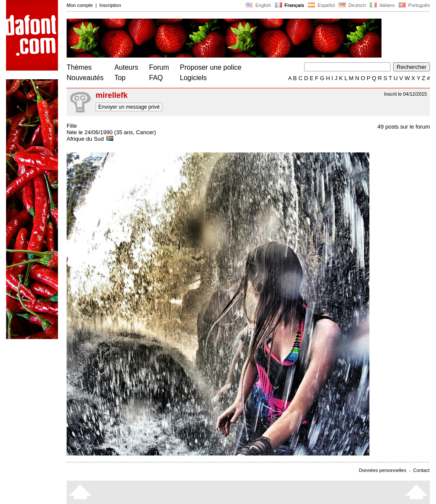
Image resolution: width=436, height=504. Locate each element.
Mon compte (80, 5)
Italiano (382, 5)
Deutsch (352, 5)
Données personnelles (383, 470)
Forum (159, 67)
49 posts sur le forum (404, 127)
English (258, 5)
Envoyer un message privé (129, 107)
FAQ (156, 78)
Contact (421, 470)
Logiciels (193, 78)
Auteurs (126, 67)
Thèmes (79, 67)
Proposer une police (211, 67)
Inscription (110, 5)
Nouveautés (85, 78)
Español (321, 5)
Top (120, 78)
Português (414, 5)
